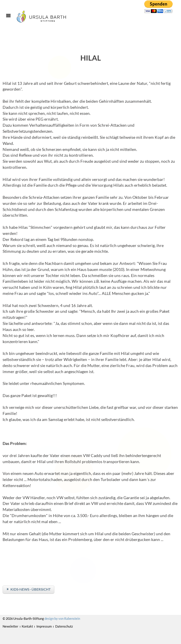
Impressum (44, 626)
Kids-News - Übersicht (31, 589)
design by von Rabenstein (62, 618)
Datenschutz (64, 626)
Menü (11, 21)
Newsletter (10, 626)
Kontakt (27, 626)
